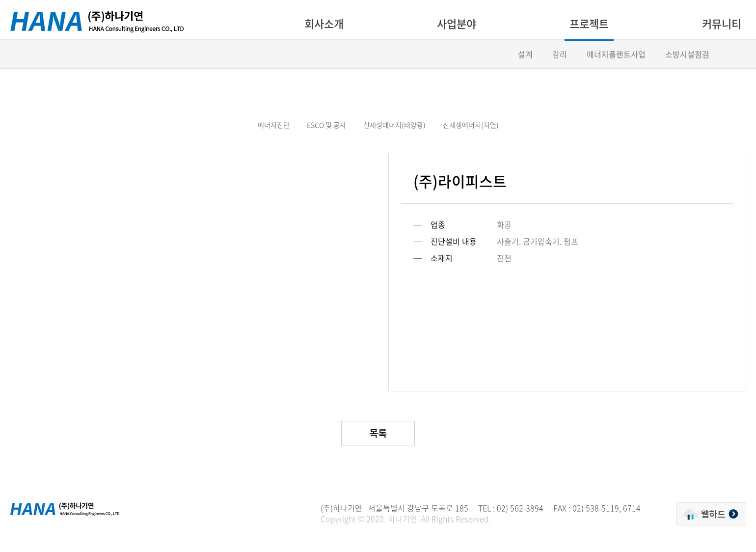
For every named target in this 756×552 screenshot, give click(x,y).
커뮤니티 (722, 23)
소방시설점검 (687, 54)
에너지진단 (274, 125)
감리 (560, 54)
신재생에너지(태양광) (394, 125)
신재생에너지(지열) (471, 125)
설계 (525, 54)
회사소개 (324, 23)
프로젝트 (589, 23)
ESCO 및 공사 (326, 125)
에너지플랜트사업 (616, 54)
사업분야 (457, 23)
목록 (378, 433)
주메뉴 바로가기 (0, 0)
